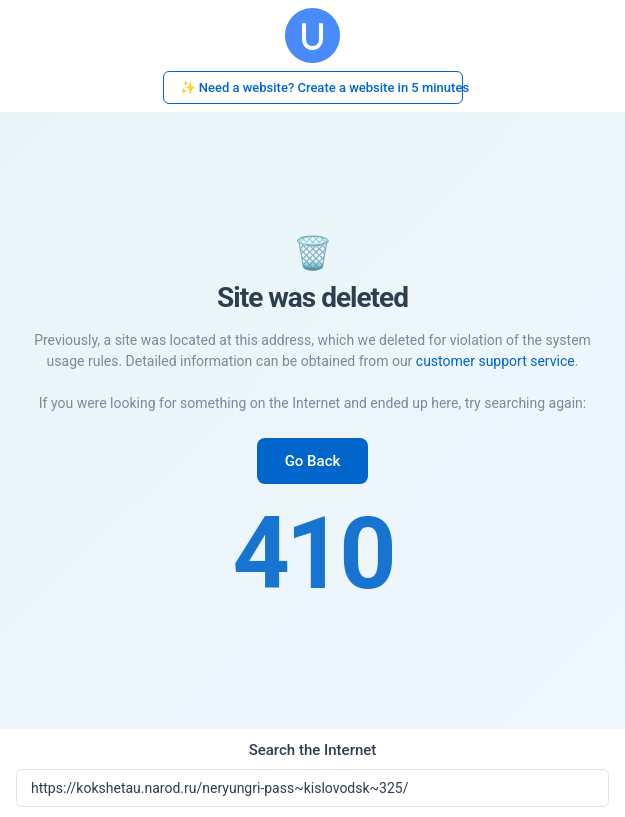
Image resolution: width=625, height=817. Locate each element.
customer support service (495, 361)
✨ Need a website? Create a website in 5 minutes (321, 87)
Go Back (313, 461)
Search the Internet (313, 750)
